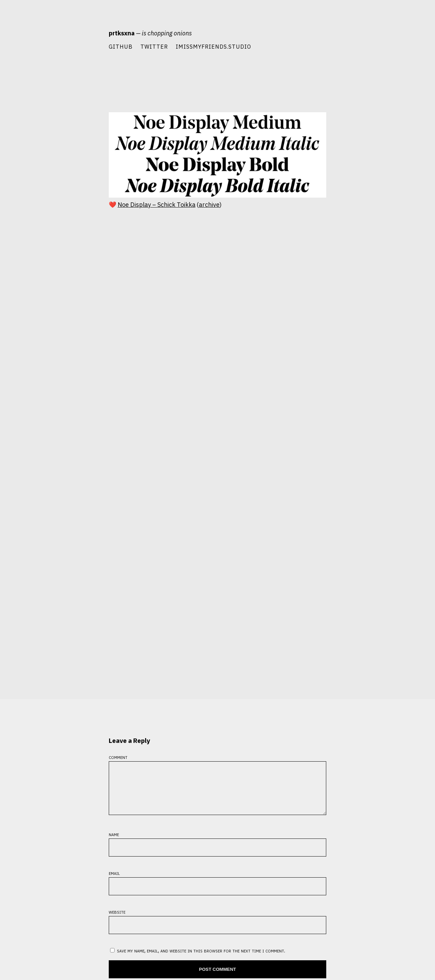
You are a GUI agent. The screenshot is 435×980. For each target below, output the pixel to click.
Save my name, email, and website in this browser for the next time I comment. (201, 958)
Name (114, 842)
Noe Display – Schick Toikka (156, 205)
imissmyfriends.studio (213, 46)
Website (117, 920)
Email (114, 881)
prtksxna (122, 33)
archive (209, 205)
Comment (118, 757)
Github (121, 46)
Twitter (154, 46)
